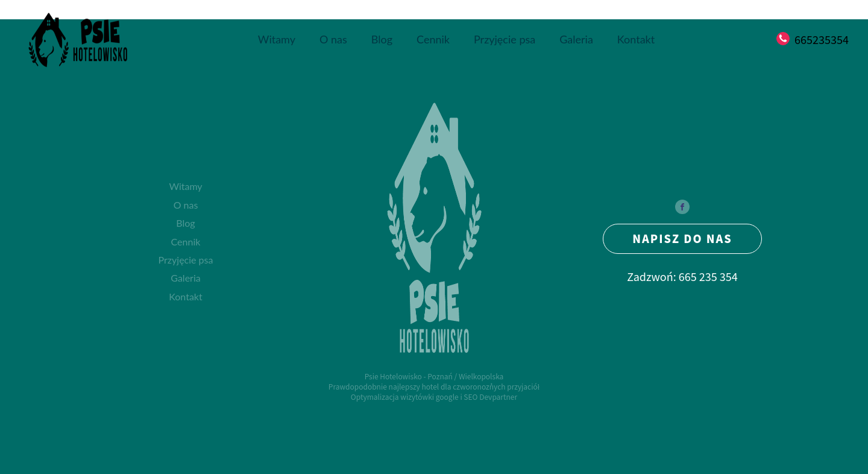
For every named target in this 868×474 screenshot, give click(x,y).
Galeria (576, 39)
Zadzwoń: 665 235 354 (682, 276)
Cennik (433, 39)
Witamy (277, 39)
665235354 (822, 39)
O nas (333, 39)
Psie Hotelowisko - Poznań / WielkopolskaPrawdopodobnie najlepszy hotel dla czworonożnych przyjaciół (434, 381)
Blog (382, 39)
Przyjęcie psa (505, 39)
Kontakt (636, 39)
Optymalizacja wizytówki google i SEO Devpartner (434, 397)
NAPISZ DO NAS (682, 238)
